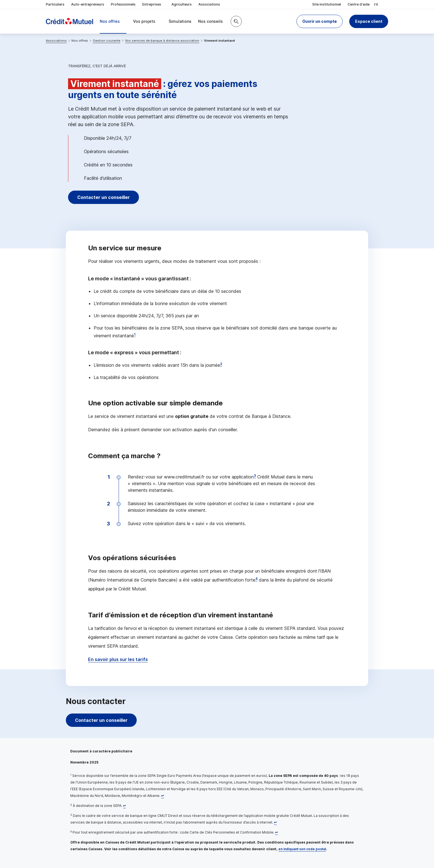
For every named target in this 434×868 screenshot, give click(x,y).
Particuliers (55, 4)
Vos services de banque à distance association (162, 41)
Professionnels (123, 4)
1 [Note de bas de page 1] (135, 334)
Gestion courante (107, 41)
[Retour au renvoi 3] (275, 822)
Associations (209, 4)
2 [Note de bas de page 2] (221, 364)
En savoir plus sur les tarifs (118, 659)
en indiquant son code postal (302, 849)
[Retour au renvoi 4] (276, 832)
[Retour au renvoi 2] (124, 806)
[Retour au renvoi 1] (163, 796)
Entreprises (154, 5)
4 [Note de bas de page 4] (256, 579)
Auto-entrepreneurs (88, 4)
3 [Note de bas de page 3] (255, 476)
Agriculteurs (182, 4)
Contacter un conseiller (104, 197)
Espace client (369, 21)
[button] (320, 21)
